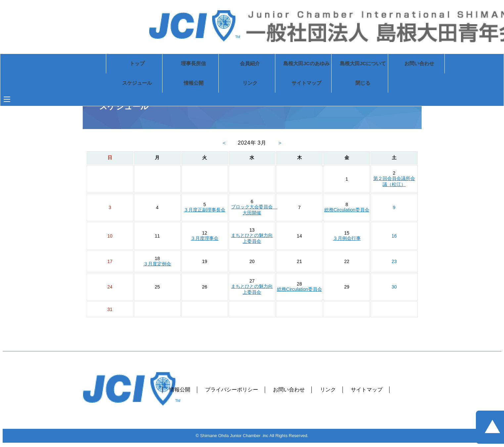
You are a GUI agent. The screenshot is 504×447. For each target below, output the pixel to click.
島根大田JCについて (337, 64)
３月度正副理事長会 (205, 210)
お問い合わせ (393, 64)
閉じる (337, 84)
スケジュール (111, 84)
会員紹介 (223, 64)
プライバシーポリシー (232, 390)
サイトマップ (280, 84)
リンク (223, 84)
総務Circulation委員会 (347, 210)
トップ (111, 64)
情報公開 (167, 84)
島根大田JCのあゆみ (280, 64)
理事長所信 (167, 64)
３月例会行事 (347, 238)
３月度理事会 (205, 238)
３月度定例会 (157, 264)
